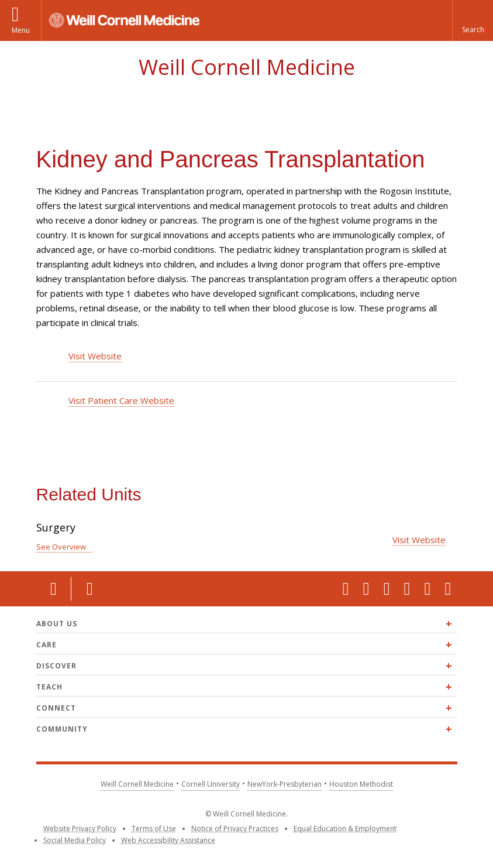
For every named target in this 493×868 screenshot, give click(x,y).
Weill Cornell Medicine (247, 67)
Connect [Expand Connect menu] (56, 708)
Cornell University (211, 784)
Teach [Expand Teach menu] (49, 687)
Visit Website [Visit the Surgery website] (419, 539)
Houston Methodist (361, 784)
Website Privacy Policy (80, 828)
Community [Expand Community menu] (62, 729)
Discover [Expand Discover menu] (56, 666)
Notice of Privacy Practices (235, 828)
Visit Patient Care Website (121, 400)
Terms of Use (154, 828)
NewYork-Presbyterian (285, 784)
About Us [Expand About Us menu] (57, 624)
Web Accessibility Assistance (168, 840)
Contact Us (89, 589)
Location (54, 589)
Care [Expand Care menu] (46, 645)
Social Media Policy (75, 840)
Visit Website (95, 356)
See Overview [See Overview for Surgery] (61, 547)
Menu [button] (21, 30)
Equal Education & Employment (345, 828)
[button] (473, 20)
